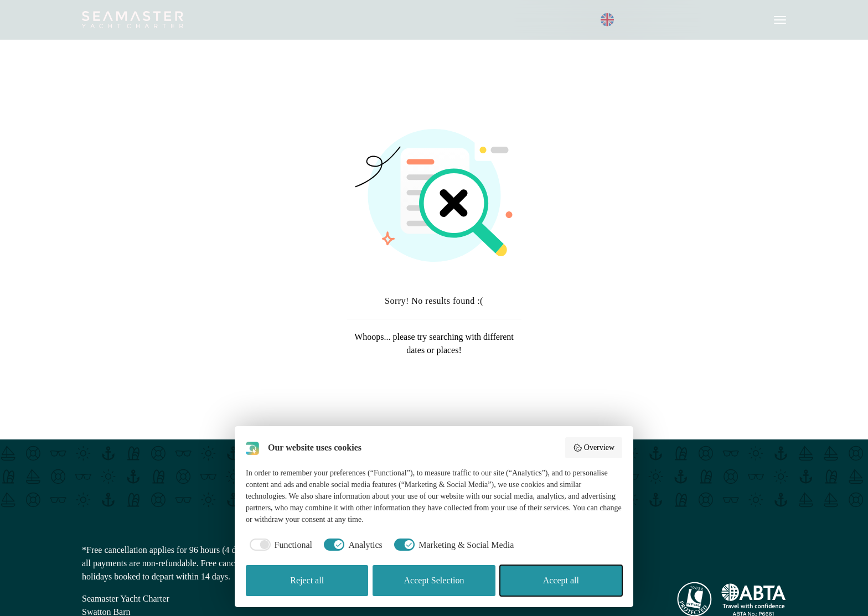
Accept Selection (434, 580)
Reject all (307, 580)
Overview (594, 448)
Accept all (561, 580)
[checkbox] (279, 545)
